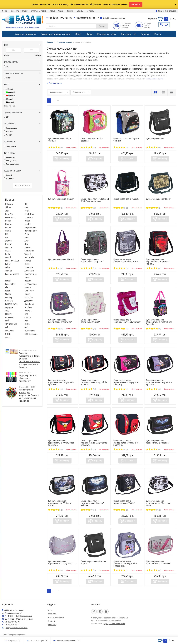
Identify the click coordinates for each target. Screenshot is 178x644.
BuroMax (9, 214)
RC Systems (30, 331)
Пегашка (9, 301)
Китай (7, 78)
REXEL (27, 324)
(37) (121, 268)
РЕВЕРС (9, 314)
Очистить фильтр (22, 186)
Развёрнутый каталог (19, 11)
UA (166, 25)
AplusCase (29, 271)
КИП (26, 314)
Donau (8, 221)
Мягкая (8, 135)
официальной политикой (114, 624)
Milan (27, 234)
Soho (27, 207)
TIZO (7, 311)
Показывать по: (79, 92)
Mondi (8, 257)
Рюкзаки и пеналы (107, 34)
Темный (8, 175)
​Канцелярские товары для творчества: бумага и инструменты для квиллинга (29, 395)
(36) (154, 389)
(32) (121, 450)
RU (161, 25)
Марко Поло (30, 227)
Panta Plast (10, 217)
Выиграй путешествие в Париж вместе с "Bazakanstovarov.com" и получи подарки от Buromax (30, 360)
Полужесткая (10, 128)
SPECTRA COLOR (12, 261)
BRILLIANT (10, 317)
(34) (121, 148)
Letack (8, 281)
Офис (78, 34)
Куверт (8, 244)
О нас (4, 11)
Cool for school (12, 274)
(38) (88, 329)
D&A (26, 321)
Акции (61, 11)
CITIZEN (28, 317)
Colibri (8, 264)
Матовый (9, 179)
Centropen (29, 251)
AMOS (27, 241)
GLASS (8, 251)
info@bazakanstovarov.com (114, 18)
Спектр (8, 247)
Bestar (8, 227)
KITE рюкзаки (31, 334)
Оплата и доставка (38, 11)
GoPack (8, 337)
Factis (8, 291)
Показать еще (9, 106)
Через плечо (10, 146)
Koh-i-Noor (29, 291)
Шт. (6, 117)
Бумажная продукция (25, 34)
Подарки (145, 34)
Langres (9, 224)
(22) (88, 148)
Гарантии (52, 614)
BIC (7, 234)
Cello (7, 267)
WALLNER (9, 331)
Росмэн (28, 311)
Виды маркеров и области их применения (27, 378)
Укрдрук (9, 307)
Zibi (7, 211)
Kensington (10, 284)
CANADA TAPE (11, 304)
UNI (7, 237)
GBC (26, 327)
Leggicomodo (30, 284)
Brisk (27, 211)
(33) (56, 208)
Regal (27, 264)
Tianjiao (9, 271)
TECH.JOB (29, 297)
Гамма (27, 294)
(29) (154, 148)
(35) (154, 268)
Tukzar (27, 221)
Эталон (8, 241)
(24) (154, 208)
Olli (6, 67)
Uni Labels (29, 257)
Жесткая (8, 132)
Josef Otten (29, 214)
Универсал (9, 157)
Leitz (7, 327)
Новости (70, 11)
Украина (29, 217)
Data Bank (29, 304)
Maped (8, 294)
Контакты (90, 11)
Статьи (52, 11)
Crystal (28, 261)
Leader (28, 224)
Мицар (28, 287)
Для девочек (10, 161)
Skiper (8, 207)
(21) (56, 268)
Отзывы (80, 11)
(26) (56, 510)
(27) (56, 329)
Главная (50, 42)
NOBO (8, 334)
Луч (26, 244)
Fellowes (9, 204)
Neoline (28, 281)
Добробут (29, 301)
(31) (88, 570)
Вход (159, 11)
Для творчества (128, 34)
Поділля (28, 307)
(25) (121, 208)
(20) (88, 510)
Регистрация (171, 11)
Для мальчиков (11, 164)
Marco (27, 237)
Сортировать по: (57, 92)
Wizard (28, 254)
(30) (121, 329)
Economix (29, 267)
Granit (8, 231)
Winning (9, 297)
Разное (158, 34)
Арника (28, 247)
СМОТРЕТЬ (136, 4)
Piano (8, 287)
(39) (56, 148)
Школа (89, 34)
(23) (56, 389)
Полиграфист (31, 231)
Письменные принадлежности (56, 34)
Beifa (7, 254)
